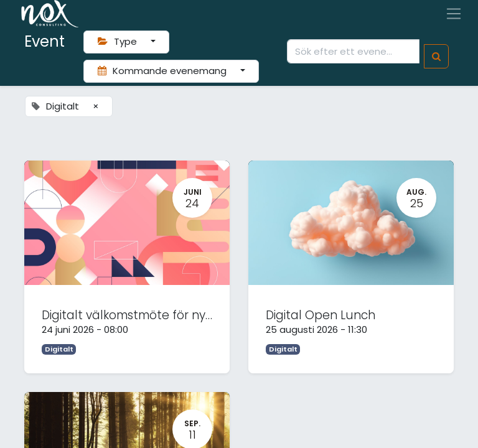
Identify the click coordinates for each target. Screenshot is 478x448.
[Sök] (436, 56)
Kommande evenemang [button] (163, 71)
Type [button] (119, 41)
